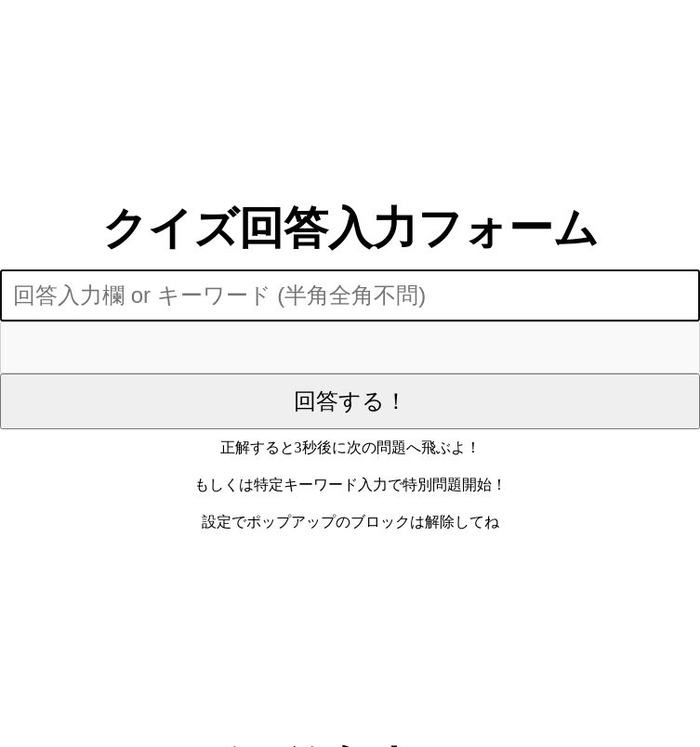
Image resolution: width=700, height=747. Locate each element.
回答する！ (350, 401)
